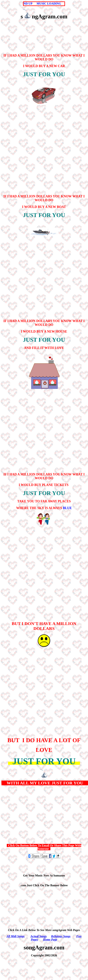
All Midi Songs (16, 936)
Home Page (50, 940)
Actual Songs (38, 936)
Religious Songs (61, 936)
